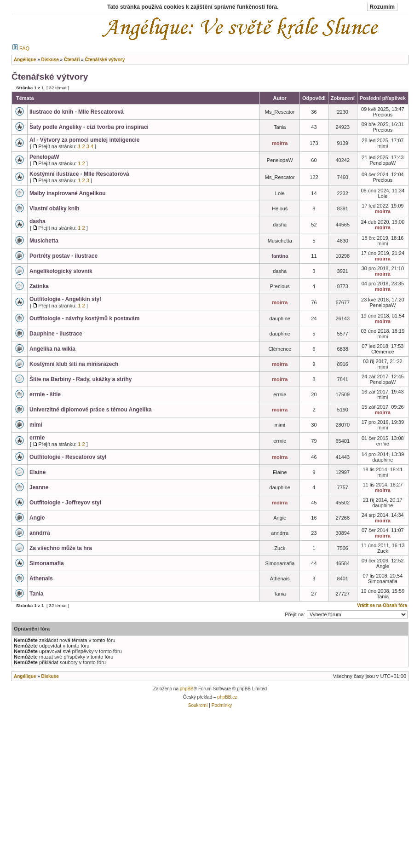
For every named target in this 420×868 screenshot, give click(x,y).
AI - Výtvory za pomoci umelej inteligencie (84, 140)
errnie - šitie (45, 394)
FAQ (21, 48)
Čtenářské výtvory (50, 77)
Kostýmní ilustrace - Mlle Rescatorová (79, 174)
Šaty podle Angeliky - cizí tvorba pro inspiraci (89, 127)
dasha (37, 221)
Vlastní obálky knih (55, 208)
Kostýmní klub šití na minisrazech (74, 364)
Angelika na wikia (52, 349)
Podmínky (222, 705)
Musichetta (44, 241)
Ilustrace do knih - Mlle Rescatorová (77, 112)
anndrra (40, 533)
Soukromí (198, 705)
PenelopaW (44, 157)
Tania (36, 594)
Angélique (25, 676)
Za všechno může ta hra (61, 548)
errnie (37, 438)
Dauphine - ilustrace (56, 334)
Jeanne (39, 487)
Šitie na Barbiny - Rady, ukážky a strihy (81, 379)
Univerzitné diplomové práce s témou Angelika (91, 410)
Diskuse (50, 676)
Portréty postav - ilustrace (63, 256)
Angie (37, 518)
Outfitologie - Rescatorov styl (68, 457)
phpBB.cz (227, 697)
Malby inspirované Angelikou (68, 193)
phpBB (187, 689)
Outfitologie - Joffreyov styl (65, 503)
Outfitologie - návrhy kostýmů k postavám (84, 318)
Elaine (37, 472)
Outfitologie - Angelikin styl (65, 299)
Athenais (41, 579)
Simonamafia (47, 563)
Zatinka (39, 286)
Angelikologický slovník (61, 271)
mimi (36, 425)
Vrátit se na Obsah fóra (382, 605)
